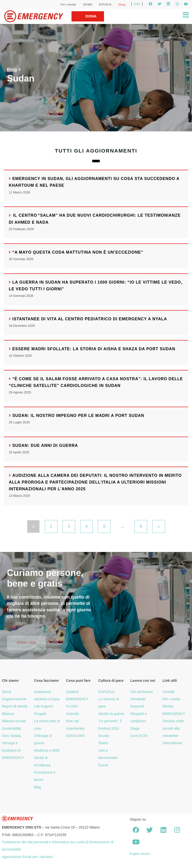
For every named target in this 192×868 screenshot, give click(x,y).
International (172, 743)
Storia (7, 692)
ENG (137, 4)
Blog (12, 70)
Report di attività (15, 706)
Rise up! (73, 721)
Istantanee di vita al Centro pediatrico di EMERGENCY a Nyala (90, 319)
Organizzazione (14, 699)
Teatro (103, 743)
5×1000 (72, 706)
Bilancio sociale (14, 721)
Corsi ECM (139, 736)
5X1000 (87, 4)
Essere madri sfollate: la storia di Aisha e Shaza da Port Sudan (94, 349)
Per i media (68, 4)
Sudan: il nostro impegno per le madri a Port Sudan (78, 416)
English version (140, 854)
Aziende (73, 714)
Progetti (40, 714)
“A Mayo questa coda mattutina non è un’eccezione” (78, 252)
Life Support (43, 706)
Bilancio (8, 714)
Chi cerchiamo (141, 692)
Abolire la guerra (111, 714)
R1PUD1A (105, 4)
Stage (135, 728)
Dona (91, 16)
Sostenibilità (11, 728)
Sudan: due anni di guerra (45, 445)
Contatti (168, 692)
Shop (122, 4)
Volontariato (75, 728)
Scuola (104, 736)
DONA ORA (75, 736)
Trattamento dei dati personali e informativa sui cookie (44, 842)
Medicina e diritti (47, 750)
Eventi (103, 765)
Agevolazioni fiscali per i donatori (27, 857)
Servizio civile (173, 721)
